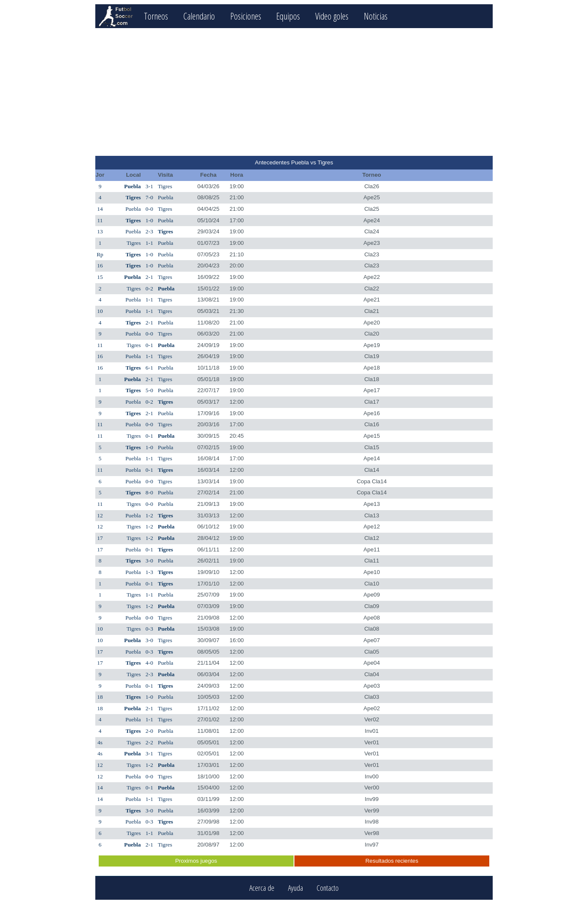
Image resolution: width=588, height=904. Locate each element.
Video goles (332, 16)
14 (100, 209)
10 (100, 311)
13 (100, 231)
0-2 (149, 288)
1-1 (149, 243)
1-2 (149, 515)
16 (100, 265)
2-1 (149, 277)
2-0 (149, 731)
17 (100, 538)
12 (100, 515)
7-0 (149, 197)
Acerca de (262, 888)
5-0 (149, 390)
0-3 (149, 629)
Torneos (156, 16)
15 (100, 277)
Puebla (133, 186)
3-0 (149, 561)
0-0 (149, 209)
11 (100, 220)
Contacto (328, 888)
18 (100, 697)
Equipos (288, 16)
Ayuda (295, 888)
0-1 (149, 345)
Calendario (199, 16)
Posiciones (246, 16)
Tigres (165, 186)
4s (100, 742)
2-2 (149, 742)
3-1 (149, 186)
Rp (100, 254)
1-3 (149, 572)
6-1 (149, 368)
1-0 (149, 220)
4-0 (149, 663)
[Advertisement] (294, 92)
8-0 (149, 492)
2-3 (149, 231)
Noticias (376, 16)
